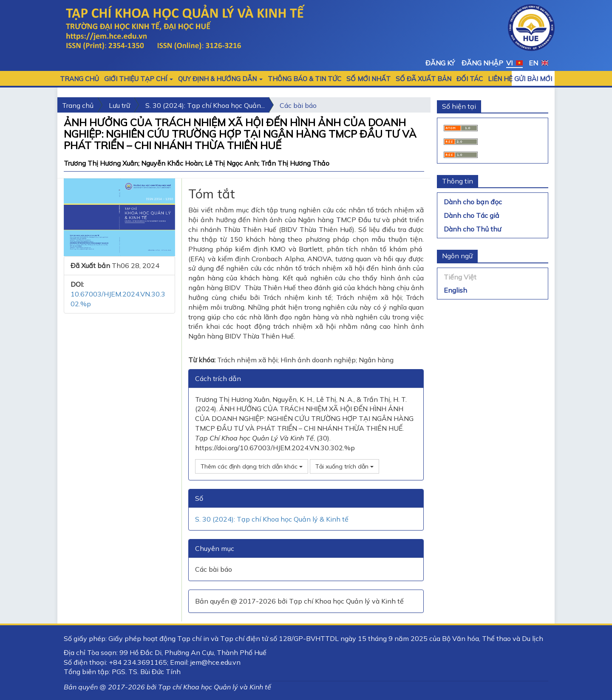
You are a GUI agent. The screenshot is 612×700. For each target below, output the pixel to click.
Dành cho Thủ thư (472, 229)
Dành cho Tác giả (472, 215)
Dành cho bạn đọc (473, 202)
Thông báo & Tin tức (305, 79)
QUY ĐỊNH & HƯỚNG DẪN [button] (220, 79)
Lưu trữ (119, 105)
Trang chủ (79, 79)
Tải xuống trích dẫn (344, 466)
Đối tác (470, 79)
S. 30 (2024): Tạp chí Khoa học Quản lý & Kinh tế (272, 519)
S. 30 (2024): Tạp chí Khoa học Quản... (205, 105)
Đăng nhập (482, 63)
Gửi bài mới (533, 79)
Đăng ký (440, 63)
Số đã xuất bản (424, 79)
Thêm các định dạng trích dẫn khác (252, 466)
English (455, 290)
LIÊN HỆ (500, 79)
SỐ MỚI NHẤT (368, 79)
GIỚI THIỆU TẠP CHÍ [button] (139, 79)
